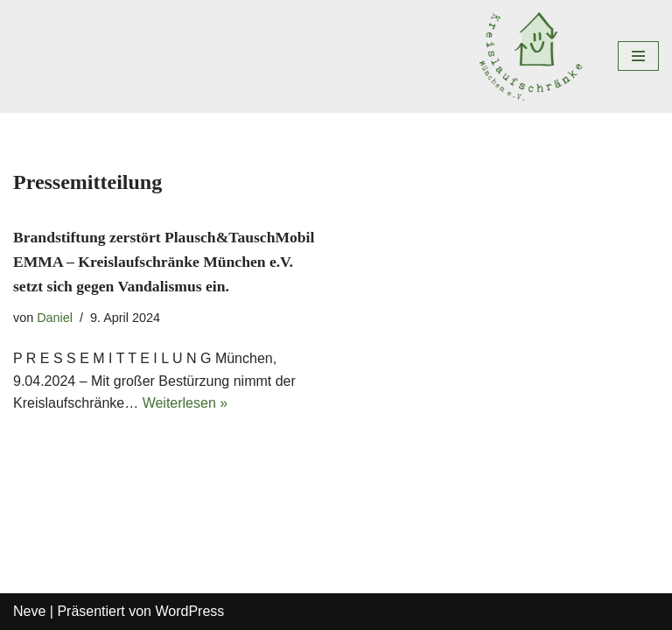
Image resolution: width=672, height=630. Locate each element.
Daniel (55, 318)
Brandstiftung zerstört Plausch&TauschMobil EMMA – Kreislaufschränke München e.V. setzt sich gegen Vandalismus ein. (164, 262)
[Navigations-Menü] (638, 56)
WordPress (189, 611)
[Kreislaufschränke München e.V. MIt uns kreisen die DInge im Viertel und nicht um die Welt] (535, 56)
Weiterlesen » (185, 403)
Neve (29, 611)
